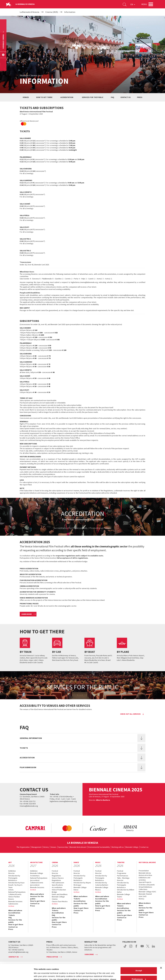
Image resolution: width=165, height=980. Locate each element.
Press (140, 97)
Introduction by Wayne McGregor (82, 884)
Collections (143, 889)
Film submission (58, 883)
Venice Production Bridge (59, 891)
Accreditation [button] (27, 758)
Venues (26, 97)
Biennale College (132, 847)
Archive (11, 906)
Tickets (12, 915)
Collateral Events (15, 894)
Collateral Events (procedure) (37, 884)
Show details (40, 975)
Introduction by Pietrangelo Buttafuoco (14, 878)
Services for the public (93, 97)
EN (133, 4)
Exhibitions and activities (144, 879)
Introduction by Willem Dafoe (126, 891)
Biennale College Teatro (123, 895)
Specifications (57, 885)
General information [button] (31, 738)
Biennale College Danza (80, 889)
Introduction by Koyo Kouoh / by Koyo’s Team (16, 885)
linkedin (153, 948)
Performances (123, 876)
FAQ (10, 918)
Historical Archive (145, 875)
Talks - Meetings (123, 878)
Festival (55, 871)
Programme (122, 873)
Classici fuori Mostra (60, 901)
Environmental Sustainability (99, 847)
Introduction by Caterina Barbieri (102, 884)
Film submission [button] (28, 767)
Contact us (125, 97)
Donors (11, 899)
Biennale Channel (145, 894)
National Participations (17, 892)
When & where (145, 903)
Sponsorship (63, 847)
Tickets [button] (24, 748)
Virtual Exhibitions (145, 887)
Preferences (139, 964)
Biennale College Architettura (37, 874)
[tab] (83, 738)
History (46, 847)
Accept (139, 956)
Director (12, 873)
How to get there (44, 97)
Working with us (118, 847)
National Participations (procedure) (39, 879)
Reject (139, 973)
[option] (35, 828)
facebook (136, 948)
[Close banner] (161, 953)
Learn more (27, 614)
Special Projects (145, 882)
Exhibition (12, 871)
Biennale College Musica (102, 889)
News (141, 905)
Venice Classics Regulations (58, 879)
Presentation (144, 871)
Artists (11, 890)
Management (36, 847)
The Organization (23, 847)
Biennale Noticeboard (78, 847)
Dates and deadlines (60, 894)
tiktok (125, 948)
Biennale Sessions (15, 901)
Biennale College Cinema (58, 898)
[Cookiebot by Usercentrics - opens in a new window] (17, 975)
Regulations (56, 876)
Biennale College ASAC (147, 892)
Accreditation (67, 97)
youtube (142, 948)
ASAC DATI (143, 896)
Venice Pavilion (14, 897)
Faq (112, 97)
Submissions (13, 904)
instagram (131, 948)
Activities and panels (147, 885)
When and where (15, 910)
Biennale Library (145, 873)
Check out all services (130, 714)
